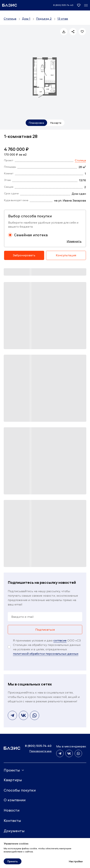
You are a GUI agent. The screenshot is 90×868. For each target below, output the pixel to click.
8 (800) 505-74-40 (63, 5)
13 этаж (63, 19)
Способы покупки (20, 790)
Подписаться (45, 630)
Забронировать (24, 255)
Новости (12, 810)
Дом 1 (26, 19)
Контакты (12, 820)
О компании (15, 800)
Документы (14, 831)
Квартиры (13, 780)
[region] (45, 20)
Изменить (74, 241)
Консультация (66, 255)
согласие (60, 640)
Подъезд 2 (44, 19)
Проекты (12, 770)
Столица (10, 19)
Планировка (36, 123)
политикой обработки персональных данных (46, 654)
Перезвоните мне (40, 751)
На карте (56, 123)
